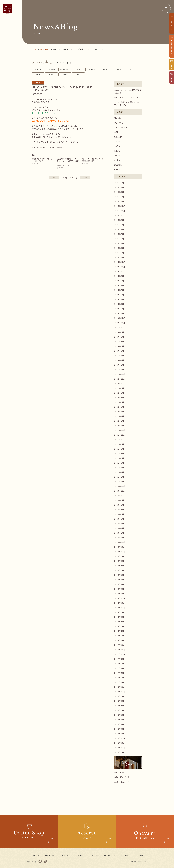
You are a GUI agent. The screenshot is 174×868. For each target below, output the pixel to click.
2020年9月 (119, 500)
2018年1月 (119, 640)
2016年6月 (119, 710)
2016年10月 (120, 692)
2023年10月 (120, 327)
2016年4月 (119, 720)
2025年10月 (120, 215)
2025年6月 (119, 234)
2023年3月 (119, 360)
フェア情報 (51, 70)
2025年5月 (119, 239)
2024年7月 (119, 285)
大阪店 (105, 70)
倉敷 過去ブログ (122, 777)
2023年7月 (119, 341)
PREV (54, 177)
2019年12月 (120, 542)
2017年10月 (120, 654)
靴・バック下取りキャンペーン (93, 159)
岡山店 (132, 70)
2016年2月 (119, 729)
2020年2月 (119, 533)
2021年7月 (119, 453)
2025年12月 (120, 206)
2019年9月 (119, 556)
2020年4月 (119, 523)
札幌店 (51, 74)
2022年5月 (119, 407)
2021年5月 (119, 463)
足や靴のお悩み (65, 70)
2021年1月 (119, 481)
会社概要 (124, 855)
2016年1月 (119, 734)
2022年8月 (119, 393)
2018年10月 (120, 608)
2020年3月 (119, 528)
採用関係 (92, 70)
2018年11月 (120, 603)
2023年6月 (119, 346)
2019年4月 (119, 580)
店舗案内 (79, 855)
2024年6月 (119, 290)
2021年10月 (120, 439)
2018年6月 (119, 626)
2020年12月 (120, 486)
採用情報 (139, 855)
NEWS (78, 74)
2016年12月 (120, 687)
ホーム (34, 49)
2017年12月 (120, 645)
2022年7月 (119, 397)
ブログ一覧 (44, 49)
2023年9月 (119, 332)
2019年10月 (120, 552)
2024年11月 (120, 267)
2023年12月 (120, 318)
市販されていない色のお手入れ (127, 97)
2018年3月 (119, 631)
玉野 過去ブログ (122, 782)
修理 (78, 70)
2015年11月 (120, 743)
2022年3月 (119, 416)
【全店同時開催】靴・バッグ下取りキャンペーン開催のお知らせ (68, 161)
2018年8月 (119, 617)
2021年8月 (119, 449)
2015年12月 (120, 738)
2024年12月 (120, 262)
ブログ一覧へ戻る (70, 178)
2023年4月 (119, 355)
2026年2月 (119, 197)
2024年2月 (119, 309)
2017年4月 (119, 673)
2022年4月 (119, 411)
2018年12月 (120, 598)
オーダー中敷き (50, 855)
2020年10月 (120, 495)
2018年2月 (119, 636)
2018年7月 (119, 622)
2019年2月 (119, 589)
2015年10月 (120, 748)
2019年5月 (119, 575)
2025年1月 (119, 257)
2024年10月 (120, 271)
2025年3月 (119, 248)
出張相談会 (94, 855)
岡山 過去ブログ (122, 772)
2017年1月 (119, 682)
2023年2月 (119, 365)
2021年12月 (120, 430)
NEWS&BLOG (109, 855)
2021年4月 (119, 467)
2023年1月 (119, 369)
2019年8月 (119, 561)
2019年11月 (120, 547)
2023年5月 (119, 351)
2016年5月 (119, 715)
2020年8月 (119, 505)
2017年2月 (119, 678)
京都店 (119, 70)
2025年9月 (119, 220)
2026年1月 (119, 201)
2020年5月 (119, 519)
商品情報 (65, 74)
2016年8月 (119, 701)
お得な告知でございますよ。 (42, 159)
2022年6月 (119, 402)
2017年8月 (119, 664)
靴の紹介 (38, 70)
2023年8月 (119, 337)
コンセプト (35, 855)
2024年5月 (119, 295)
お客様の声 (65, 855)
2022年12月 (120, 374)
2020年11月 (120, 491)
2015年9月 (119, 752)
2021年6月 (119, 458)
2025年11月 (120, 211)
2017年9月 (119, 659)
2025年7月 (119, 229)
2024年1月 (119, 313)
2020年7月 (119, 509)
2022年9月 (119, 388)
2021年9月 (119, 444)
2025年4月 (119, 243)
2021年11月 (120, 435)
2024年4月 (119, 299)
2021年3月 (119, 472)
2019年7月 (119, 566)
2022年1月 (119, 425)
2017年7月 (119, 668)
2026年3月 (119, 192)
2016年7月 (119, 706)
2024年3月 (119, 304)
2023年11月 (120, 323)
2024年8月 (119, 281)
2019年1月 (119, 594)
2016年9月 (119, 696)
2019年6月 (119, 570)
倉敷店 (38, 74)
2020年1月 (119, 537)
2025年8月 (119, 225)
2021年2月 (119, 477)
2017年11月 (120, 650)
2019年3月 (119, 584)
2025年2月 (119, 253)
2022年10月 (120, 383)
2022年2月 (119, 421)
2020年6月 (119, 514)
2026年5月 (119, 183)
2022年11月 (120, 379)
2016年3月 (119, 724)
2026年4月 (119, 187)
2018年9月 (119, 612)
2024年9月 (119, 276)
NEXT (85, 177)
